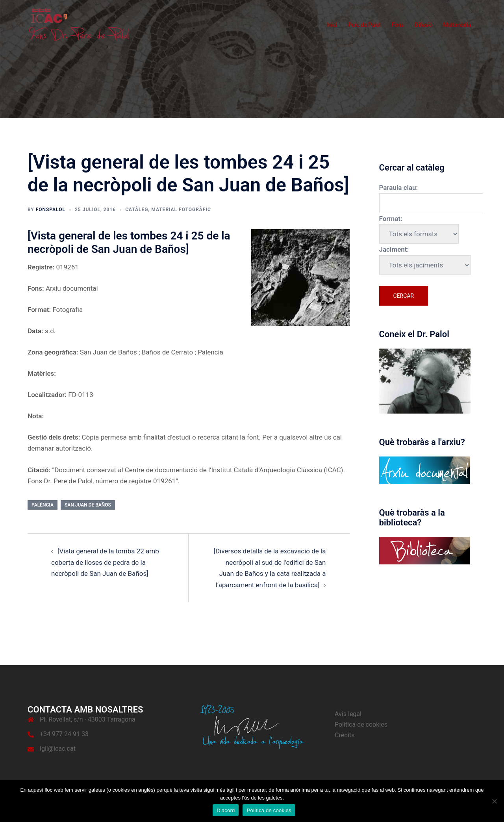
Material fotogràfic (181, 210)
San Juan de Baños (88, 505)
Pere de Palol (364, 25)
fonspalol (51, 210)
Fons (398, 25)
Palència (43, 505)
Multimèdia (457, 25)
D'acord (226, 810)
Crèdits (345, 735)
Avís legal (348, 714)
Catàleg (137, 210)
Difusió (423, 25)
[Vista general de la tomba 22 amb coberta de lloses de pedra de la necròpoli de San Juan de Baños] (105, 562)
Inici (332, 25)
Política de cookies (361, 725)
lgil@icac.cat (58, 749)
